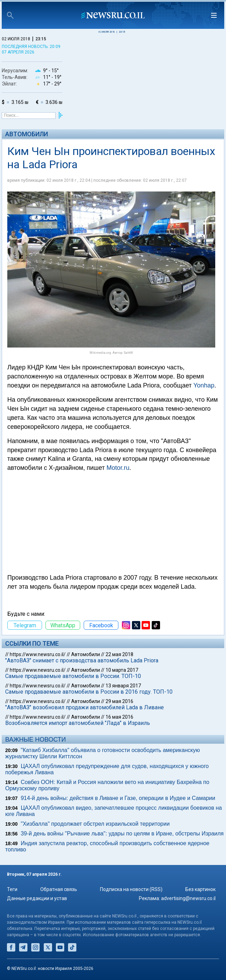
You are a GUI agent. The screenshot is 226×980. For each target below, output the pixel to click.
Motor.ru (118, 468)
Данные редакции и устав (37, 898)
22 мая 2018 (119, 654)
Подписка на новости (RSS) (131, 889)
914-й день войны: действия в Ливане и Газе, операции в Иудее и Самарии (118, 798)
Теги (12, 889)
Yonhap (204, 385)
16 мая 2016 (119, 717)
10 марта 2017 (122, 670)
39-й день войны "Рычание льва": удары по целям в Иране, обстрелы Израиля (122, 834)
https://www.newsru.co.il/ (38, 654)
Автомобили (27, 134)
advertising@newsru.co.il (188, 898)
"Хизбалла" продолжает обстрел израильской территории (95, 824)
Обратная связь (59, 889)
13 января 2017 (123, 686)
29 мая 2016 (119, 701)
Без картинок (200, 889)
